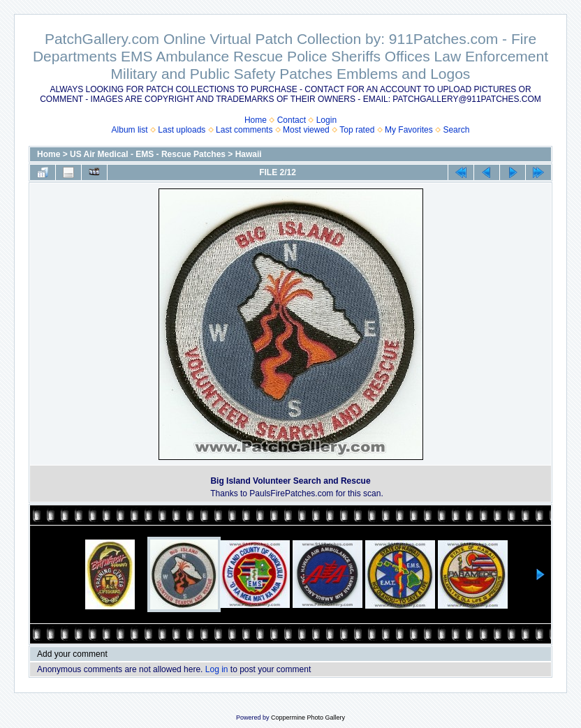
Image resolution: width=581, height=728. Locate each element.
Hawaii (249, 154)
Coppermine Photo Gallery (308, 718)
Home (256, 120)
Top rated (357, 130)
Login (326, 120)
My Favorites (409, 130)
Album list (130, 130)
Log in (217, 669)
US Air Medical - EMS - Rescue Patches (148, 154)
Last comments (244, 130)
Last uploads (182, 130)
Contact (292, 120)
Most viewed (306, 130)
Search (456, 130)
